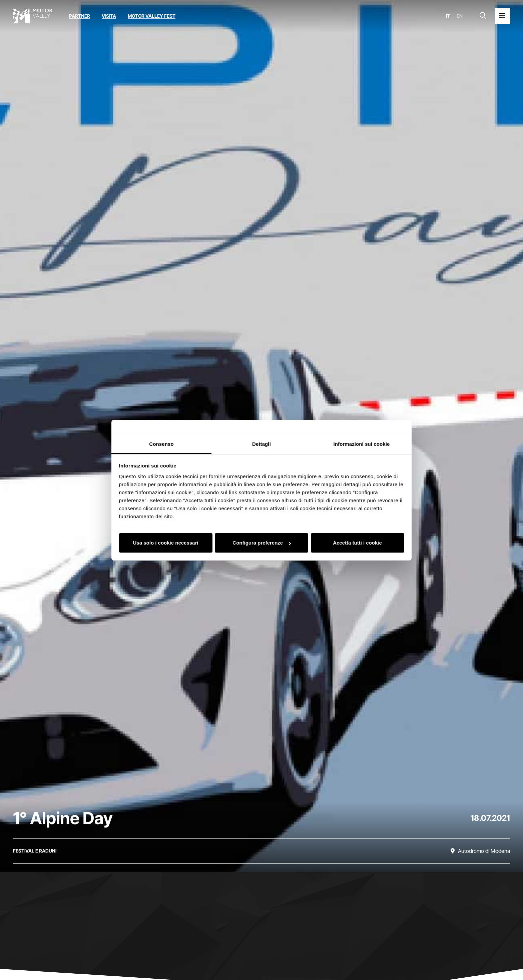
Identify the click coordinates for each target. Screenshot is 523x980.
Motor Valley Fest (152, 16)
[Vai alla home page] (33, 16)
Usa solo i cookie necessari (166, 543)
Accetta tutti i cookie (357, 543)
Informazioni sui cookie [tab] (362, 444)
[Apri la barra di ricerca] (483, 16)
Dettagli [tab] (261, 444)
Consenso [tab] (161, 444)
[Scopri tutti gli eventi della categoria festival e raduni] (35, 851)
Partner (80, 16)
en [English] (460, 16)
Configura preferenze (262, 543)
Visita (109, 16)
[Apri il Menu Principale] (502, 16)
